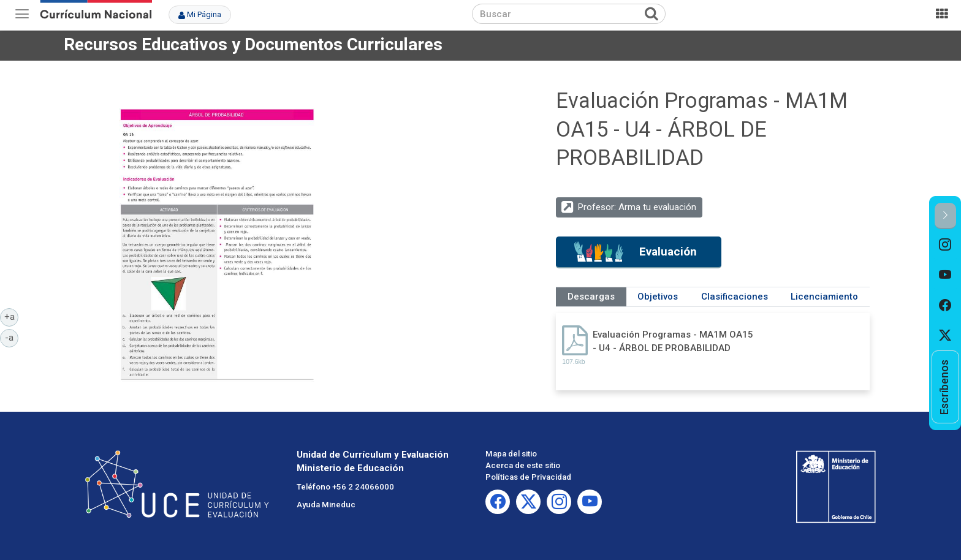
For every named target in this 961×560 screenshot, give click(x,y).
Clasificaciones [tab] (735, 297)
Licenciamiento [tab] (824, 297)
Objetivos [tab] (658, 297)
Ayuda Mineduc (326, 505)
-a (12, 337)
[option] (945, 244)
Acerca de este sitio (523, 465)
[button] (945, 216)
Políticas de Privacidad (528, 477)
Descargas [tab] (591, 297)
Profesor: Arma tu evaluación (637, 207)
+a (12, 316)
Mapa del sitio (511, 454)
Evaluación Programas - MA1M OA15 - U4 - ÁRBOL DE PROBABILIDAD (673, 341)
